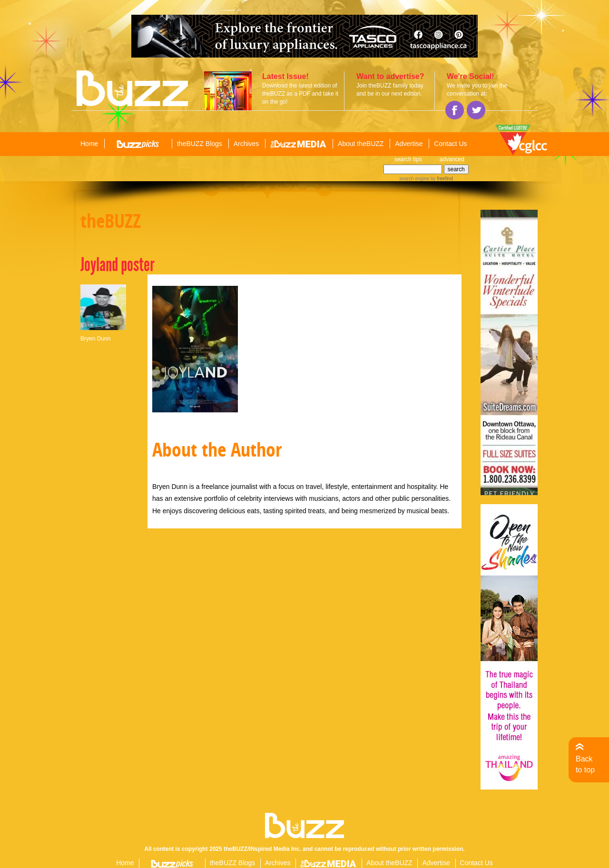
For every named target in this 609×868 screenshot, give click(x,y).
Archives (246, 144)
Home (89, 144)
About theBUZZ (361, 144)
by (441, 179)
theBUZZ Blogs (200, 144)
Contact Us (450, 144)
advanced (452, 159)
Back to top (585, 764)
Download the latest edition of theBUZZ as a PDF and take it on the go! (300, 94)
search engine (414, 179)
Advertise (409, 144)
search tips (408, 159)
